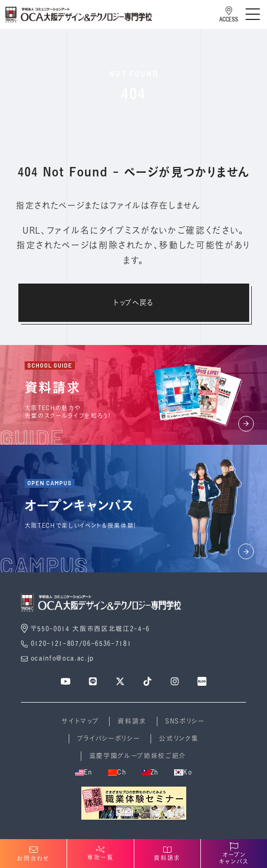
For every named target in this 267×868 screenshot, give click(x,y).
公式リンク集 (179, 739)
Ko (183, 772)
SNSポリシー (185, 721)
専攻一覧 (100, 853)
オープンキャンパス (234, 854)
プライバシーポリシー (109, 739)
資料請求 (132, 721)
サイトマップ (80, 721)
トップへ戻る (133, 302)
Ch (117, 772)
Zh (150, 772)
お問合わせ (33, 854)
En (84, 772)
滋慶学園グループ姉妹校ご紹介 (138, 756)
